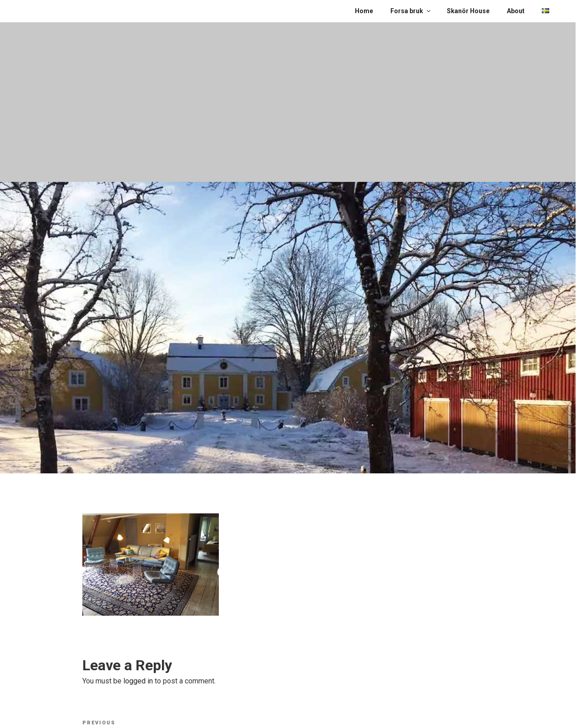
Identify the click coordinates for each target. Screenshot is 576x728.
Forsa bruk (411, 11)
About (516, 11)
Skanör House (468, 11)
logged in (138, 681)
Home (364, 11)
